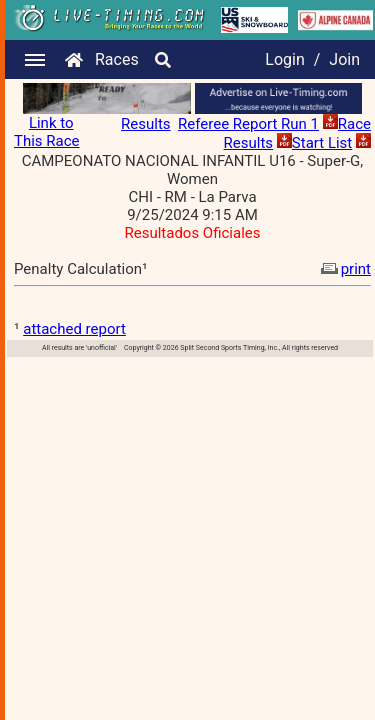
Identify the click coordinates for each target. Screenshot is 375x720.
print (344, 269)
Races (117, 59)
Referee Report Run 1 (248, 124)
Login (284, 59)
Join (344, 59)
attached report (74, 329)
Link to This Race (47, 132)
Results (146, 124)
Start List (322, 143)
